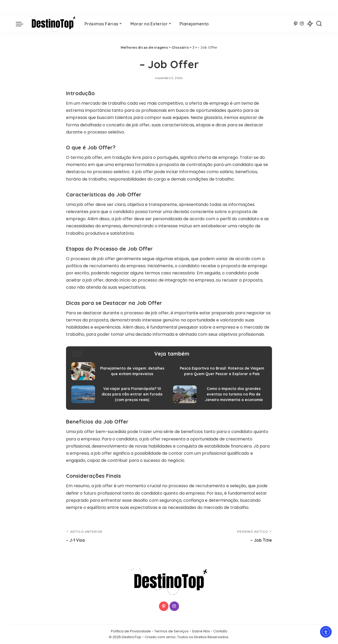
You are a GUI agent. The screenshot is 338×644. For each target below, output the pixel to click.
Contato (220, 631)
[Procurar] (319, 24)
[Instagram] (302, 24)
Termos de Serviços (171, 631)
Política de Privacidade (131, 631)
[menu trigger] (22, 24)
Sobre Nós (201, 631)
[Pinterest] (296, 24)
